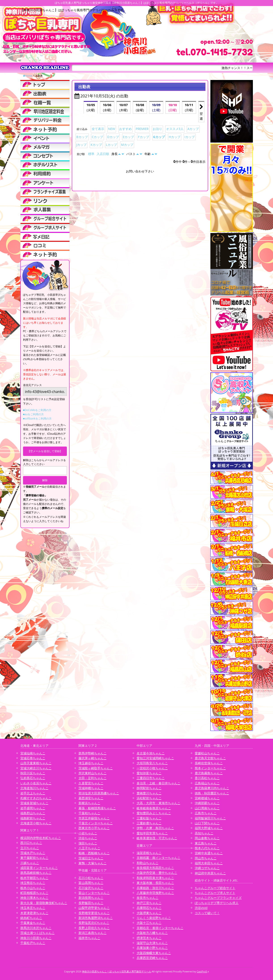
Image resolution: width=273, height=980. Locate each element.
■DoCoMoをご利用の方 (37, 410)
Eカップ (129, 137)
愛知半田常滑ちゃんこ (152, 833)
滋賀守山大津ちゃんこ (152, 943)
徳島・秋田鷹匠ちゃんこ (212, 793)
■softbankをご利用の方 (37, 419)
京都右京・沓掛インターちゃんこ (160, 928)
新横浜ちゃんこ (89, 803)
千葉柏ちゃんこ (89, 813)
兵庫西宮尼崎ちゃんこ (152, 958)
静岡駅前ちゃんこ (149, 788)
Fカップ (143, 137)
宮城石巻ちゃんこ (33, 758)
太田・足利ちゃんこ (93, 778)
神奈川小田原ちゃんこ (36, 938)
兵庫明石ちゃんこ (149, 908)
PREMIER (142, 129)
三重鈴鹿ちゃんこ (149, 823)
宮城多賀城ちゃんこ (34, 803)
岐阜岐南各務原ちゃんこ (154, 808)
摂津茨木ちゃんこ (149, 938)
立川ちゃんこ (30, 848)
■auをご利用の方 (33, 414)
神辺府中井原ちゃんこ (210, 873)
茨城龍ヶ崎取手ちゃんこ (96, 768)
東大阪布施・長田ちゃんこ (155, 883)
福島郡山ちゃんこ (33, 813)
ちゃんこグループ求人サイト (215, 893)
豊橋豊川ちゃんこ (149, 793)
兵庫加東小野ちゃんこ (152, 948)
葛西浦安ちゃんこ (91, 798)
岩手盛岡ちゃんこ (33, 808)
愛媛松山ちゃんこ (207, 753)
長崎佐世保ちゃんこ (209, 763)
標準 (91, 154)
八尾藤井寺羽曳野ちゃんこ (155, 893)
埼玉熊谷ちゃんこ (33, 883)
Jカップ (82, 145)
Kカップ (96, 145)
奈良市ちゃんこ (148, 898)
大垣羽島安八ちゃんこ (152, 763)
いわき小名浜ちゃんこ (36, 783)
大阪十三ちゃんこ (149, 923)
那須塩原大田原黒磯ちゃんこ (99, 793)
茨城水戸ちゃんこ (33, 853)
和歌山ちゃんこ (148, 863)
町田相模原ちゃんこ (34, 893)
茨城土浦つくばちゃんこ (38, 933)
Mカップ (127, 145)
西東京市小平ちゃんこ (94, 828)
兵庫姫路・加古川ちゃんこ (155, 888)
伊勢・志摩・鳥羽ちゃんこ (155, 828)
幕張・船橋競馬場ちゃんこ (97, 808)
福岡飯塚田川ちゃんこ (210, 818)
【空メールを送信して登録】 (45, 451)
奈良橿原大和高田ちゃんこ (155, 868)
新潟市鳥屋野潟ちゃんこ (96, 918)
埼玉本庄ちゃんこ (33, 908)
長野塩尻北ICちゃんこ (94, 923)
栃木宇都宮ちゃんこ (34, 878)
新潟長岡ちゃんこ (91, 898)
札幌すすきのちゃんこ (36, 798)
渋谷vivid (201, 908)
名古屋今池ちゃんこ (151, 753)
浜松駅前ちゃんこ (149, 798)
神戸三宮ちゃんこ (149, 903)
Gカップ (159, 137)
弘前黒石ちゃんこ (33, 778)
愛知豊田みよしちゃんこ (154, 813)
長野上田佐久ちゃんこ (94, 928)
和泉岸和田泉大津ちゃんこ (155, 878)
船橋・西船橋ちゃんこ (94, 853)
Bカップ (82, 137)
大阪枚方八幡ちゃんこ (152, 933)
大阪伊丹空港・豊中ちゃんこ (157, 873)
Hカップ (175, 137)
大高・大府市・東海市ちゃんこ (159, 803)
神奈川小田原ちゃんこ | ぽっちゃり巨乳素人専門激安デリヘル (117, 971)
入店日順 (103, 154)
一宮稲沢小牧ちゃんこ (152, 768)
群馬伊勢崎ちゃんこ (93, 753)
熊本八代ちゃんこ (207, 848)
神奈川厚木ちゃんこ (34, 898)
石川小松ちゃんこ (91, 878)
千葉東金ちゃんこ (33, 923)
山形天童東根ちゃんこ (36, 763)
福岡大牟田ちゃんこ (209, 863)
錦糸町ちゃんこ (31, 918)
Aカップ (193, 129)
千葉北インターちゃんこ (96, 823)
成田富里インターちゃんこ (39, 868)
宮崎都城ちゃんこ (207, 798)
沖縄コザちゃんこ (207, 868)
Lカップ (111, 145)
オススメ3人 (175, 129)
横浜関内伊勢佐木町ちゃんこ (41, 838)
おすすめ (125, 129)
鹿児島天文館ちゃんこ (210, 758)
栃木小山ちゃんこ (33, 888)
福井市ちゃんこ (89, 938)
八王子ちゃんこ (89, 848)
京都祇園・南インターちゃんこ (159, 858)
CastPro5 (202, 971)
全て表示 (98, 129)
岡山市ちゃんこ (206, 858)
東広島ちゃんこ (206, 843)
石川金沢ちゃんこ (91, 888)
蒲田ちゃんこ (88, 843)
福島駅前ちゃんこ (33, 818)
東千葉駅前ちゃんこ (34, 858)
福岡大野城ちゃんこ (209, 828)
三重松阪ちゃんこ (149, 818)
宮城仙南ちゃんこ (33, 753)
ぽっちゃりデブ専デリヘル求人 (217, 903)
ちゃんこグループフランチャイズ (218, 898)
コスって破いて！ (207, 913)
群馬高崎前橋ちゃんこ (36, 873)
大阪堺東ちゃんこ (149, 913)
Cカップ (98, 137)
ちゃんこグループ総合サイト (215, 888)
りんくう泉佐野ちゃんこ (154, 918)
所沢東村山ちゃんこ (93, 773)
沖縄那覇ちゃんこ (207, 803)
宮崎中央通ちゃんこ (209, 853)
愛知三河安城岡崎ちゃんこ (155, 758)
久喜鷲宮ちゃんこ (91, 783)
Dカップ (113, 137)
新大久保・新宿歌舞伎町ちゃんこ (44, 903)
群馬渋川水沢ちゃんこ (36, 928)
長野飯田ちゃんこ (91, 903)
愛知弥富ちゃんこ (149, 773)
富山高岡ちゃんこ (91, 883)
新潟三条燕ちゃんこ (93, 933)
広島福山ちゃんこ (207, 783)
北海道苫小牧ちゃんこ (36, 823)
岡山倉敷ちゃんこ (207, 838)
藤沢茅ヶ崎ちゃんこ (93, 758)
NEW (112, 129)
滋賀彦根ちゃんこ (149, 853)
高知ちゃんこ (204, 833)
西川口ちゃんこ (31, 843)
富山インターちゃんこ (94, 893)
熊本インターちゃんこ (210, 768)
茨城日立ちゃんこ (91, 858)
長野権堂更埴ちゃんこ (94, 913)
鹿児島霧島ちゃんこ (209, 773)
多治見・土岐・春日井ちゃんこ (159, 783)
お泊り (157, 129)
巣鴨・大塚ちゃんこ (93, 863)
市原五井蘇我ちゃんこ (94, 818)
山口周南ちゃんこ (207, 808)
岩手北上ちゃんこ (33, 793)
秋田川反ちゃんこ (33, 773)
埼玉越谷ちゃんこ (91, 763)
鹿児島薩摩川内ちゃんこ (212, 788)
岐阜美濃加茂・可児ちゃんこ (157, 838)
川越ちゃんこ (30, 863)
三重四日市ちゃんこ (151, 778)
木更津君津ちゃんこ (34, 913)
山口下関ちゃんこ (207, 823)
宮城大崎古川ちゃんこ (36, 768)
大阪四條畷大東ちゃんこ (154, 953)
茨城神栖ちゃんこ (91, 788)
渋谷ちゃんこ (88, 838)
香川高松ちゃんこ (207, 778)
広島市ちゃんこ (206, 813)
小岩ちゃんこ (88, 833)
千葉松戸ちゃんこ (33, 943)
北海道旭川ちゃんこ (34, 788)
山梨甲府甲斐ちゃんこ (94, 908)
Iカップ (190, 137)
